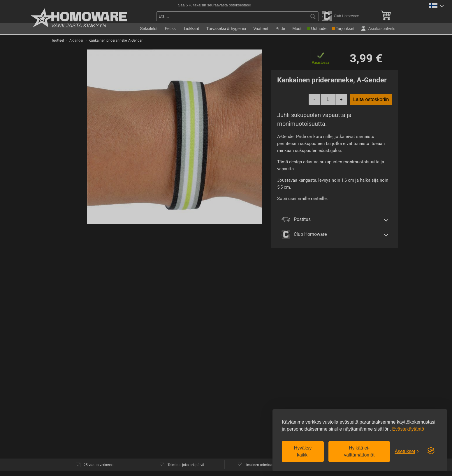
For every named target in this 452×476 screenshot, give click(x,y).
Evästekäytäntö (408, 429)
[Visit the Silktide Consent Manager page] (431, 451)
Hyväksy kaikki (303, 451)
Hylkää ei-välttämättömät (359, 451)
